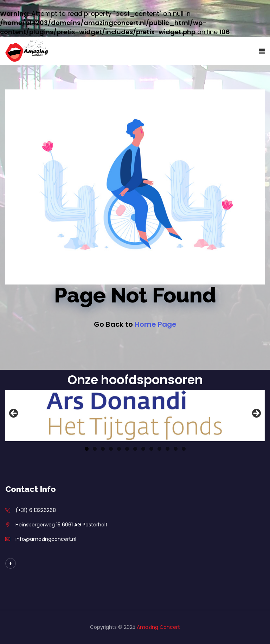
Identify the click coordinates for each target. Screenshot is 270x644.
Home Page (156, 324)
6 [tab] (127, 449)
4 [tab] (111, 449)
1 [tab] (87, 449)
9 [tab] (151, 449)
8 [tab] (143, 449)
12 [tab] (176, 449)
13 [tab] (184, 449)
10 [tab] (159, 449)
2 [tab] (95, 449)
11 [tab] (168, 449)
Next (256, 414)
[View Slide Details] (135, 416)
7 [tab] (135, 449)
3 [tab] (103, 449)
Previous (14, 414)
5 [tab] (119, 449)
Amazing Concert (158, 627)
